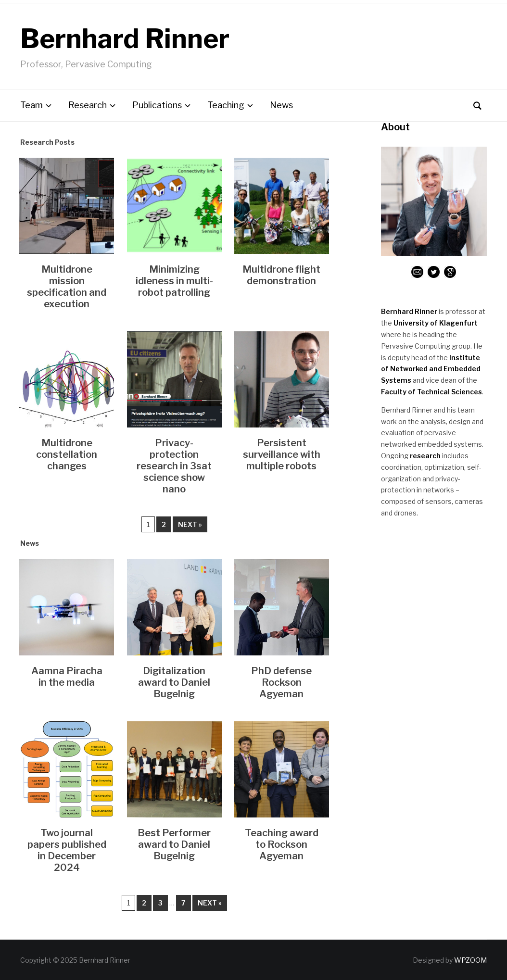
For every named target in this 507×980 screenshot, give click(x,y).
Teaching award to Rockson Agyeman (282, 844)
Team (32, 105)
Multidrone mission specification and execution (67, 287)
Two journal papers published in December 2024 (67, 850)
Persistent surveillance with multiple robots (282, 454)
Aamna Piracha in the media (67, 677)
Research (88, 105)
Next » (190, 524)
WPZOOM (470, 960)
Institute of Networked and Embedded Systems (431, 369)
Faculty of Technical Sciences (431, 392)
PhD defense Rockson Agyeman (281, 682)
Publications (157, 105)
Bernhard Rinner (125, 39)
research (425, 456)
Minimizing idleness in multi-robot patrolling (174, 281)
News (281, 105)
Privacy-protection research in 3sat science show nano (174, 466)
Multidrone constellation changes (67, 454)
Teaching (226, 105)
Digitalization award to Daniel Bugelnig (174, 682)
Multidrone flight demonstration (281, 275)
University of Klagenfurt (436, 323)
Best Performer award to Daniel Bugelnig (174, 844)
